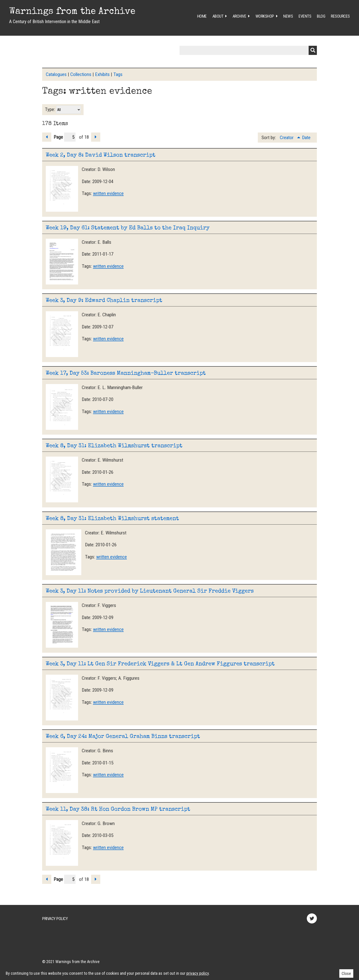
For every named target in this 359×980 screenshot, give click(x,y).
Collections (81, 74)
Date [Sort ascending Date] (306, 138)
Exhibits (102, 74)
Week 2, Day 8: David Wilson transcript (101, 155)
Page (65, 137)
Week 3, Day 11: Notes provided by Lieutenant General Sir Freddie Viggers (150, 591)
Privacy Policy (55, 919)
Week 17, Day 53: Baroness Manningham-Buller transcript (126, 374)
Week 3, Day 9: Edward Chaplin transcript (104, 301)
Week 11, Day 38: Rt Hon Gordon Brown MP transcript (118, 809)
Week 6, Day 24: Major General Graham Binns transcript (123, 737)
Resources (340, 16)
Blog (321, 16)
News (288, 16)
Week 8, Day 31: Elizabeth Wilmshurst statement (112, 519)
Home (202, 16)
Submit (313, 50)
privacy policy (198, 973)
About (218, 16)
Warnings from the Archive (72, 12)
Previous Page (47, 137)
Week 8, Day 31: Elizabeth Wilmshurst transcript (114, 446)
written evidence (108, 193)
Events (305, 16)
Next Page (96, 137)
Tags (118, 74)
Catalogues (56, 74)
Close (346, 973)
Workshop (265, 16)
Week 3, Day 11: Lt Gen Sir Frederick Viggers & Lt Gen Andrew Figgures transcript (160, 664)
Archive (239, 16)
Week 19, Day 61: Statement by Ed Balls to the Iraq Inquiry (128, 228)
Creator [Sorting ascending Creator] (287, 138)
